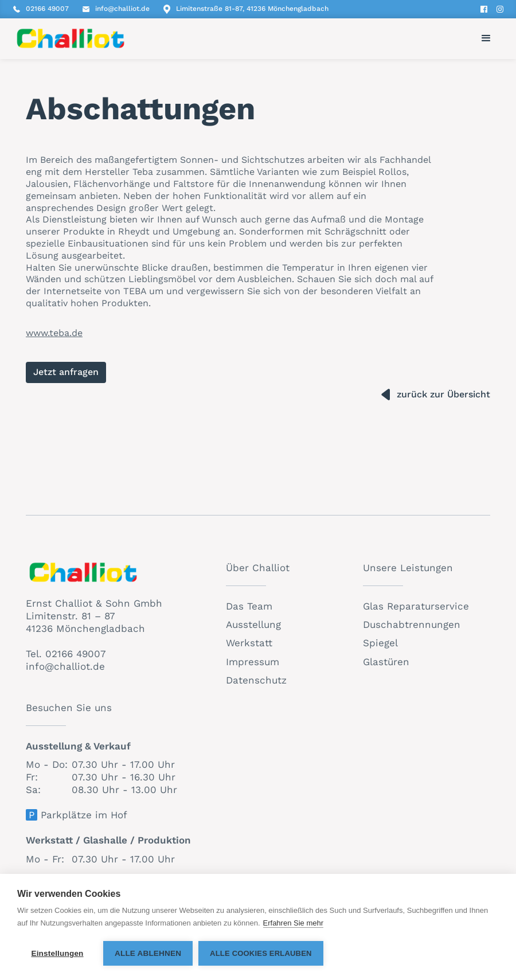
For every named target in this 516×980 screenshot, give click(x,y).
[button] (486, 38)
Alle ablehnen (148, 953)
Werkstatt (249, 643)
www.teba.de (54, 333)
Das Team (249, 606)
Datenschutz (256, 680)
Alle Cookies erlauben (261, 953)
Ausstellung (253, 624)
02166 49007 (76, 654)
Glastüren (386, 662)
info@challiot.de (65, 666)
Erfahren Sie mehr (294, 923)
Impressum (253, 662)
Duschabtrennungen (412, 624)
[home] (71, 38)
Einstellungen (57, 953)
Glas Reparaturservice (416, 606)
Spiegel (380, 643)
